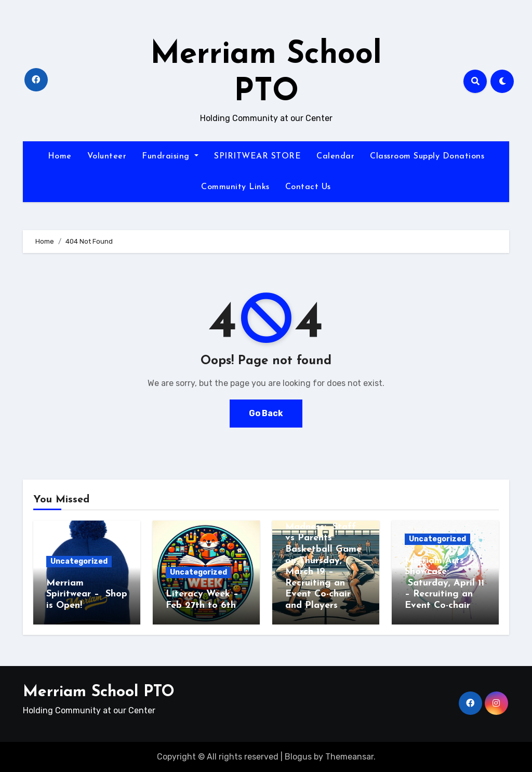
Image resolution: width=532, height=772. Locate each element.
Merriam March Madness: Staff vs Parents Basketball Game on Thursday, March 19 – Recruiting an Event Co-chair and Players (323, 561)
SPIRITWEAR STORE (257, 156)
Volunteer (107, 156)
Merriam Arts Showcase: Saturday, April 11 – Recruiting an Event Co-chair (444, 583)
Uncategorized (79, 561)
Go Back (266, 413)
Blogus (298, 757)
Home (60, 156)
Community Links (235, 187)
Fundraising (170, 156)
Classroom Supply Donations (427, 156)
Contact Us (308, 187)
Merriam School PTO (99, 692)
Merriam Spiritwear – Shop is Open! (87, 594)
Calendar (335, 156)
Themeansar (349, 757)
